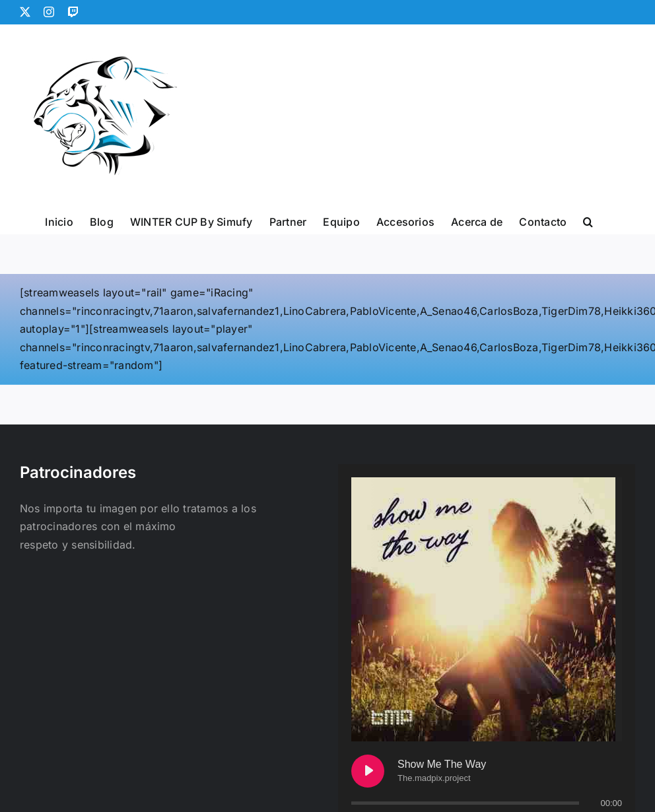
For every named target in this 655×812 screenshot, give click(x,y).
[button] (588, 220)
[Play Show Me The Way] (368, 771)
